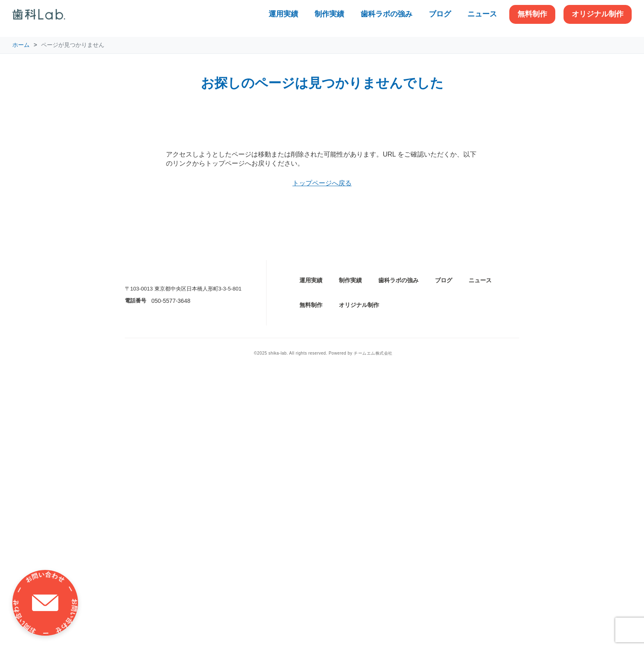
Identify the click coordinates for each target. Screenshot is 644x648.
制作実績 (329, 14)
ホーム (21, 45)
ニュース (482, 14)
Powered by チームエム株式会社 (361, 631)
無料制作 (532, 14)
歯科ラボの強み (386, 14)
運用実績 (283, 14)
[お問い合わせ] (45, 603)
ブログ (440, 14)
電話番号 (136, 578)
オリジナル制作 (598, 14)
